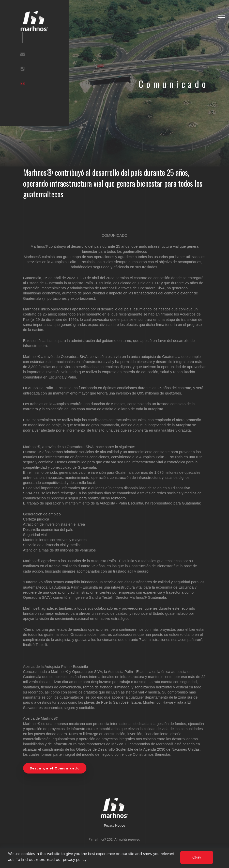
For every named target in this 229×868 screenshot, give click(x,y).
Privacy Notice (114, 825)
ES (23, 83)
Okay (197, 858)
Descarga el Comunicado (55, 768)
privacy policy (75, 860)
